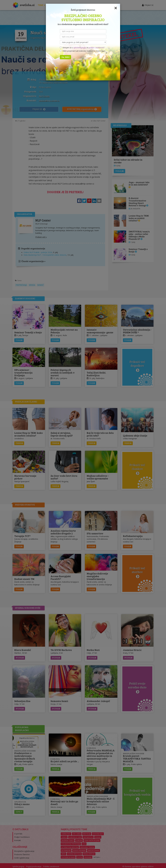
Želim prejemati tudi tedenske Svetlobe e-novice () (83, 51)
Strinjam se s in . (82, 48)
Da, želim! (65, 57)
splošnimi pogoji (80, 48)
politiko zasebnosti (96, 48)
